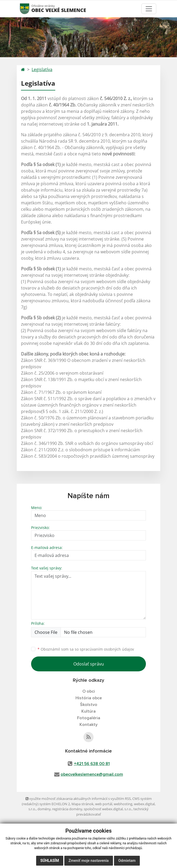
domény (44, 809)
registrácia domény (67, 809)
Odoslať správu (89, 664)
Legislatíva (42, 69)
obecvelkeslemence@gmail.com (92, 774)
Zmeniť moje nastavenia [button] (89, 861)
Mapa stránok (83, 804)
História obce (89, 698)
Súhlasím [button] (50, 861)
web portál (104, 804)
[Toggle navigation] (149, 9)
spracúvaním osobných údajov (107, 649)
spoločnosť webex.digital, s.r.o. (108, 809)
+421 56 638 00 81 (92, 764)
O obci (89, 691)
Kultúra (88, 711)
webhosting (123, 804)
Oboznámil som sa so (86, 649)
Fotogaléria (89, 718)
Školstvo (89, 705)
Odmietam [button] (127, 861)
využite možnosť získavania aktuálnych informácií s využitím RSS (78, 799)
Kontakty (88, 725)
